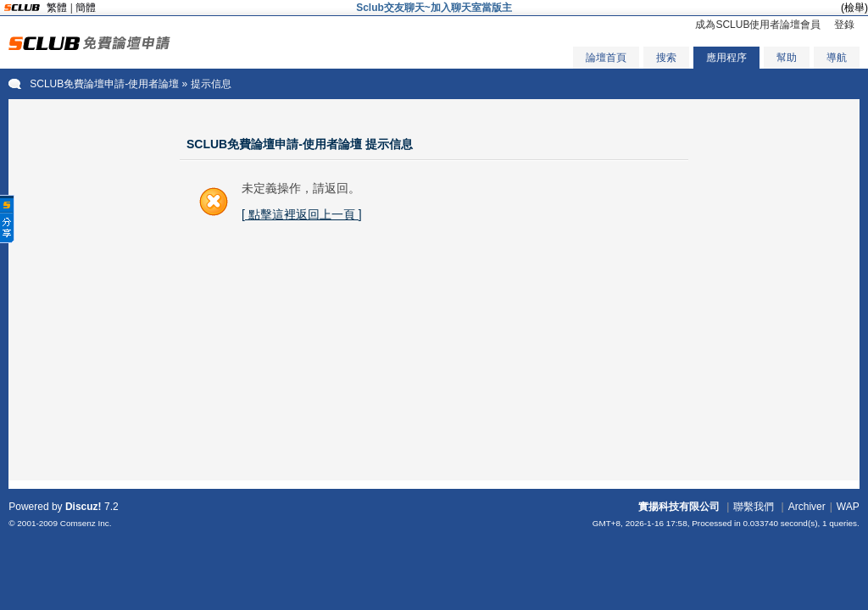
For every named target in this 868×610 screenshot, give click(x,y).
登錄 (844, 25)
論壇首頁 (606, 58)
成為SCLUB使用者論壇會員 (758, 25)
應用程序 (726, 58)
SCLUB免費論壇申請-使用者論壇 (104, 84)
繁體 (57, 8)
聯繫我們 (754, 507)
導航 (837, 58)
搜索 (666, 58)
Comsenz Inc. (86, 523)
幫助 (787, 58)
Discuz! (83, 507)
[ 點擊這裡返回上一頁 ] (302, 214)
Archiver (807, 507)
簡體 (86, 8)
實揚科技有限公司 (679, 507)
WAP (848, 507)
